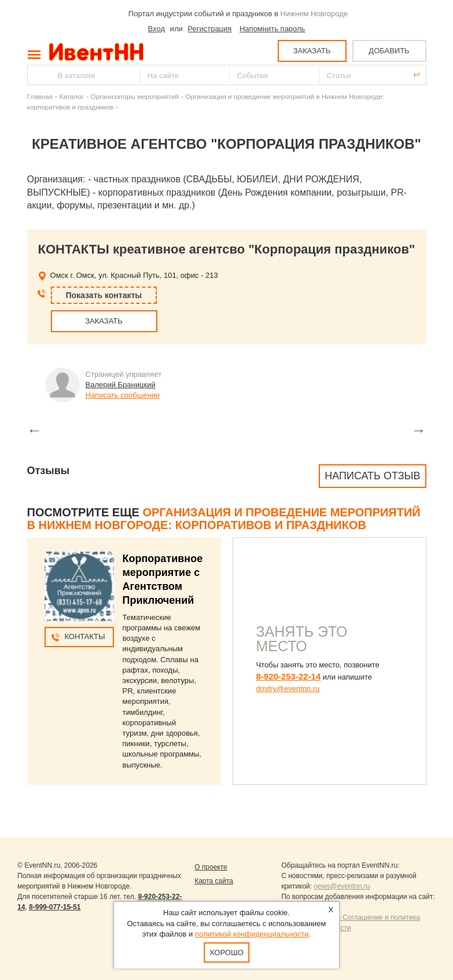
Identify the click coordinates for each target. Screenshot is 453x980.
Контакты (84, 636)
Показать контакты (104, 295)
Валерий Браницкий (121, 385)
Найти (37, 75)
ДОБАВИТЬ (389, 51)
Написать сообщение (123, 395)
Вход (156, 29)
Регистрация (209, 29)
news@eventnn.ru (342, 886)
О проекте (211, 867)
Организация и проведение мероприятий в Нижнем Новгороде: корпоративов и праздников (224, 519)
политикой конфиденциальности (252, 934)
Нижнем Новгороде (314, 14)
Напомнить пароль (272, 29)
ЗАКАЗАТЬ (312, 51)
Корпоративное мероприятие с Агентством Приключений (163, 579)
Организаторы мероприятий (135, 96)
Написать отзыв (372, 476)
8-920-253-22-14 (289, 676)
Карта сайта (214, 881)
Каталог (72, 96)
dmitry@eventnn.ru (288, 689)
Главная (40, 96)
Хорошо (226, 953)
